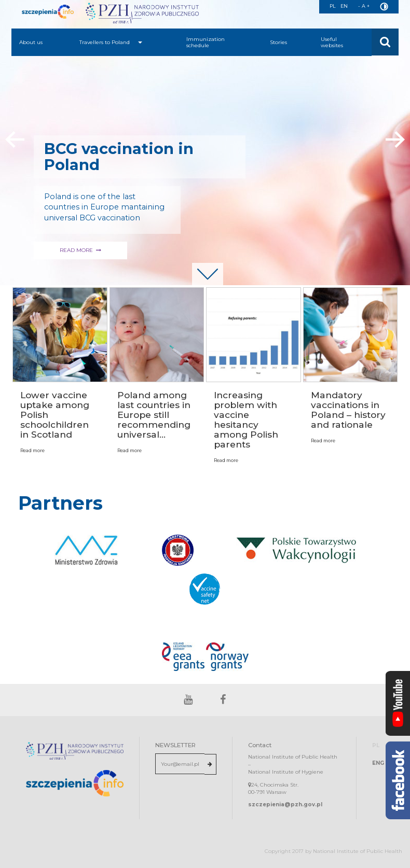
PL (332, 6)
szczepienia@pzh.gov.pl (285, 804)
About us (31, 42)
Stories (278, 42)
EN (344, 6)
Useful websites (332, 42)
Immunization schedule (206, 42)
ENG (378, 763)
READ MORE (221, 250)
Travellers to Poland (111, 42)
